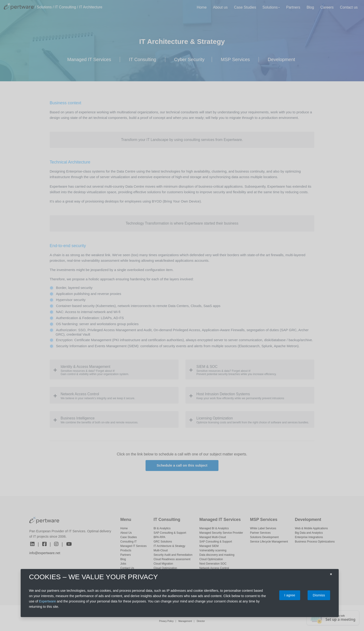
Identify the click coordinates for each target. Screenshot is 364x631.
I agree (290, 595)
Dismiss (319, 595)
